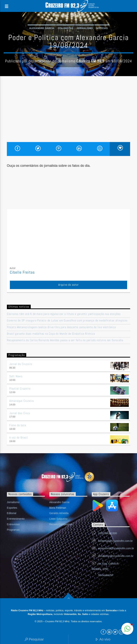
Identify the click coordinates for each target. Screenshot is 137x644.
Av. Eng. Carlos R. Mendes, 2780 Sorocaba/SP (106, 569)
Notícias (102, 28)
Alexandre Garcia (42, 28)
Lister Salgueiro (58, 519)
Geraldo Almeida (59, 513)
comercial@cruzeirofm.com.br (115, 541)
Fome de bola (18, 425)
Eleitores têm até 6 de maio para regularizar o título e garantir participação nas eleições (64, 314)
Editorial (12, 513)
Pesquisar (34, 640)
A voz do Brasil (19, 437)
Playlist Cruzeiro (20, 389)
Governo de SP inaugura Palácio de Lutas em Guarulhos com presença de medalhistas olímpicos (67, 320)
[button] (127, 629)
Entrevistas (13, 524)
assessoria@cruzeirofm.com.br (116, 548)
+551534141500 (108, 533)
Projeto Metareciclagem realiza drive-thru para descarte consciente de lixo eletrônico (61, 327)
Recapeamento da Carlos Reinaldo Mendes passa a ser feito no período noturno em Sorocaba (65, 340)
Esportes (12, 508)
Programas (13, 530)
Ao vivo (103, 640)
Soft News (16, 376)
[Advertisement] (68, 114)
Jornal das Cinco (20, 413)
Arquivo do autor (68, 285)
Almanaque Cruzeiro (22, 401)
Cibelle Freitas (22, 272)
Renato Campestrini (61, 524)
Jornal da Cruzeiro (21, 364)
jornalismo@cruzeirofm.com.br (116, 556)
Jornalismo (85, 28)
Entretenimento (16, 519)
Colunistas (66, 28)
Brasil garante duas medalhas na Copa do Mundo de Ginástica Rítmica (51, 334)
